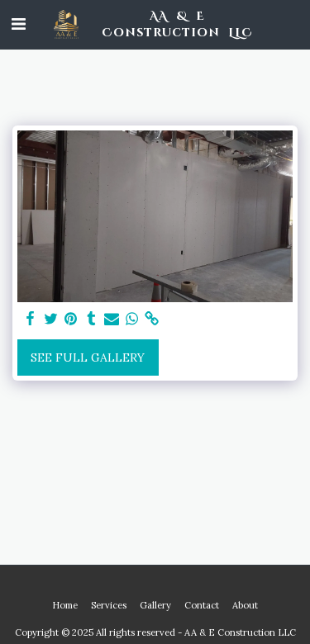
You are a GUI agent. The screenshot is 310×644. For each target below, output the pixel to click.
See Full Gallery (88, 358)
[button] (18, 24)
